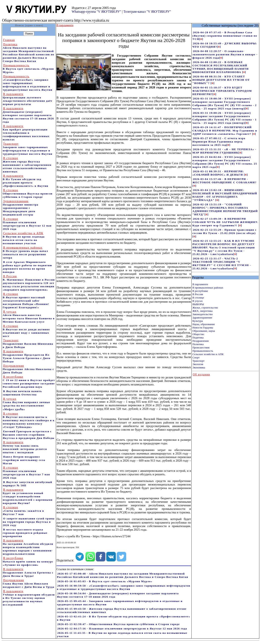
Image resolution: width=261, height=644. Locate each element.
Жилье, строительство (205, 308)
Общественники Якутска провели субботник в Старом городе (28, 194)
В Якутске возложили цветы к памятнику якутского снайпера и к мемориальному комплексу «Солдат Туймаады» (29, 420)
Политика (198, 344)
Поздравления (201, 341)
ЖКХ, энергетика (202, 311)
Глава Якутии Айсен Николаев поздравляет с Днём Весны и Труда (29, 584)
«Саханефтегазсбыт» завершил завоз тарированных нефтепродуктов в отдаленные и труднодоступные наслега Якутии (27, 83)
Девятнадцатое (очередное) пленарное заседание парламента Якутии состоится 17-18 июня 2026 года (28, 115)
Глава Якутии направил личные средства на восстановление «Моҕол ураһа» (26, 404)
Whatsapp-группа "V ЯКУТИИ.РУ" (96, 12)
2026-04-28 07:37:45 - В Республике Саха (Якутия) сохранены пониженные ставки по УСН (225, 36)
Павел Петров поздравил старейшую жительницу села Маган (24, 460)
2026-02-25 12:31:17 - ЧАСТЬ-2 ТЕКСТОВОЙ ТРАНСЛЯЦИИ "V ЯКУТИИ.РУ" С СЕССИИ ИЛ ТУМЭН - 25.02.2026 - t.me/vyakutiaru (222, 263)
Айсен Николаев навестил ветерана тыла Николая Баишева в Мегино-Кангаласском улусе (29, 317)
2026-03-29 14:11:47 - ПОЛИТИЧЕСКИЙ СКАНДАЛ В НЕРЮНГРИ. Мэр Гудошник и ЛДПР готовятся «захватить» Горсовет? (225, 131)
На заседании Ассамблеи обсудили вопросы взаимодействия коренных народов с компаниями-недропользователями (28, 547)
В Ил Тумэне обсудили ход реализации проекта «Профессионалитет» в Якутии (26, 181)
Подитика (198, 337)
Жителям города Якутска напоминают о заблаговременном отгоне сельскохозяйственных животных (27, 165)
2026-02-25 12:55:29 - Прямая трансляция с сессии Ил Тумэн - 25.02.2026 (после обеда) (225, 231)
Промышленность (203, 351)
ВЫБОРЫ (198, 304)
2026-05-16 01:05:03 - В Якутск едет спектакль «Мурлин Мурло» (105, 581)
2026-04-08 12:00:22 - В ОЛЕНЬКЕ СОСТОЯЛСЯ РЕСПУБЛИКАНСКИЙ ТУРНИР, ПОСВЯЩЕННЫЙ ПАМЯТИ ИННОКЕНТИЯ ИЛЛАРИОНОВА (221, 67)
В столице (198, 298)
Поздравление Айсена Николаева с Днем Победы (28, 369)
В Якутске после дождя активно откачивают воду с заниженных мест (26, 331)
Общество (198, 334)
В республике (200, 291)
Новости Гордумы (203, 328)
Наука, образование (204, 324)
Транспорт (199, 361)
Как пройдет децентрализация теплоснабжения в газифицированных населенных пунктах (26, 133)
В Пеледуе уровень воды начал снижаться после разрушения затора (25, 253)
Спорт (196, 357)
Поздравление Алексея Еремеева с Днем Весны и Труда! (28, 573)
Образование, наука (204, 331)
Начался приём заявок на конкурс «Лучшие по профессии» (28, 562)
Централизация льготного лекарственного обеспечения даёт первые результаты (27, 99)
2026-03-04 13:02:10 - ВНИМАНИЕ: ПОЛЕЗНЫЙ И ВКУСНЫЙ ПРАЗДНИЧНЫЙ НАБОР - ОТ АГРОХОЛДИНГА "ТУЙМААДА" (225, 195)
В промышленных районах (208, 288)
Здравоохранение (202, 318)
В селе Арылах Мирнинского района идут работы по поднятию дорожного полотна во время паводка (27, 267)
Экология (198, 364)
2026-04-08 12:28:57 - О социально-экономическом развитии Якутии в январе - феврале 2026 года (225, 54)
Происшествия (201, 347)
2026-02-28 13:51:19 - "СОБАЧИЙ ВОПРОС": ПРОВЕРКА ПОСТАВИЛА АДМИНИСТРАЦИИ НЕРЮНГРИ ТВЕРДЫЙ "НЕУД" (225, 209)
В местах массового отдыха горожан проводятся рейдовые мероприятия (25, 533)
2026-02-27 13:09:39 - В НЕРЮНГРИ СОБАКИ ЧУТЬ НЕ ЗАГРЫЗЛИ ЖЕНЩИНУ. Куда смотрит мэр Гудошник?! (225, 222)
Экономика (199, 367)
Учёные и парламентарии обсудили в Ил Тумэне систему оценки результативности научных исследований (29, 598)
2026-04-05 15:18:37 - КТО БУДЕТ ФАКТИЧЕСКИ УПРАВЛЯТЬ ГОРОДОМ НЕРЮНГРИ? (222, 91)
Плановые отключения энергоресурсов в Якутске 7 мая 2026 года (26, 473)
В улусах (198, 301)
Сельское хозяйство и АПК (208, 354)
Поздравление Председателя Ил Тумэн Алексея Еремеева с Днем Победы (27, 356)
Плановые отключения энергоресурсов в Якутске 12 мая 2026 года (27, 224)
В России (198, 294)
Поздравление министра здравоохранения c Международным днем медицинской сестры (21, 208)
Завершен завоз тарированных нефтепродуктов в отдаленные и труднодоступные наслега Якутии (27, 149)
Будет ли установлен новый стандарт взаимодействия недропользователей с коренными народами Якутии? (28, 496)
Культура (198, 321)
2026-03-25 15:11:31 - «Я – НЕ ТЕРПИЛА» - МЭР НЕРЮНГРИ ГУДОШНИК (224, 151)
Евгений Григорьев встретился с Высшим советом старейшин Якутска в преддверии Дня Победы (29, 435)
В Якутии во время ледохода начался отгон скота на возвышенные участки (24, 238)
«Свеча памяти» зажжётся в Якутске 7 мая (23, 511)
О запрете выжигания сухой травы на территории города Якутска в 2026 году (29, 522)
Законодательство (203, 314)
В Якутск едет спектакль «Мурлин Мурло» (28, 69)
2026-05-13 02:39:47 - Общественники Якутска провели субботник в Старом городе (119, 624)
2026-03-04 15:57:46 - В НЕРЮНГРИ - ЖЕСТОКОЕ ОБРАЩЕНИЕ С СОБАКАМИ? (225, 181)
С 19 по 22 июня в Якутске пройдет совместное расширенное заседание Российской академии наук (29, 382)
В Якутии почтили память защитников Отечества (22, 393)
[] (201, 39)
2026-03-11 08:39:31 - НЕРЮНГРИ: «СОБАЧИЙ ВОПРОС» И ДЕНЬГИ (218, 173)
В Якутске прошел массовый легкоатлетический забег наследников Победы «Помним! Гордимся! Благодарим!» (26, 301)
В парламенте (200, 284)
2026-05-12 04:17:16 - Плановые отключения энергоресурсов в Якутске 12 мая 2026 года (122, 629)
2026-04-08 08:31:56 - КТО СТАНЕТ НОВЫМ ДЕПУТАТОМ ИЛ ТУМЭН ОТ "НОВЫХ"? (221, 80)
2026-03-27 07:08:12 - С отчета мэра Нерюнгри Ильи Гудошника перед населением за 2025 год (219, 142)
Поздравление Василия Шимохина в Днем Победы (28, 344)
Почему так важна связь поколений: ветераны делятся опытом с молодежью (25, 447)
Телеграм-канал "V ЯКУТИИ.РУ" (147, 12)
